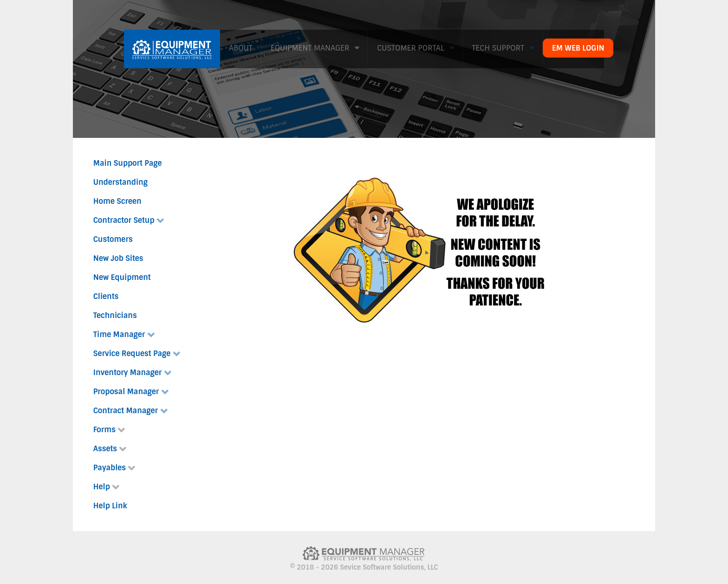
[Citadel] (172, 48)
